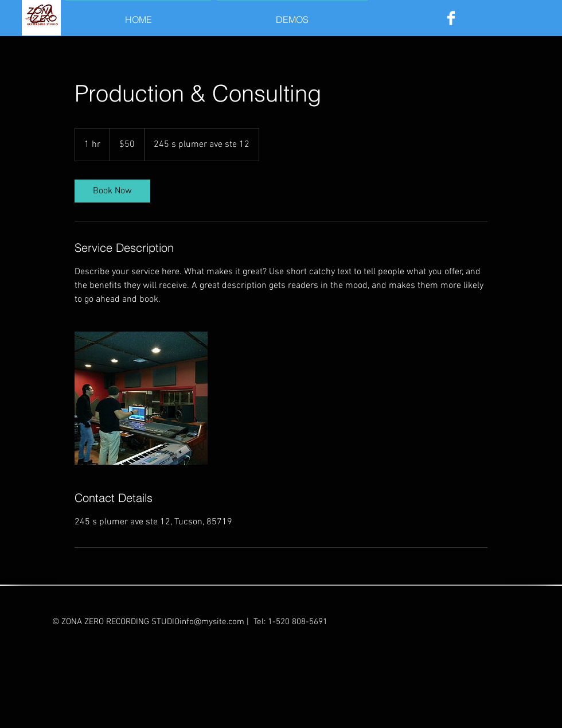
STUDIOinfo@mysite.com (198, 622)
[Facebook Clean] (451, 18)
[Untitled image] (141, 398)
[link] (112, 191)
